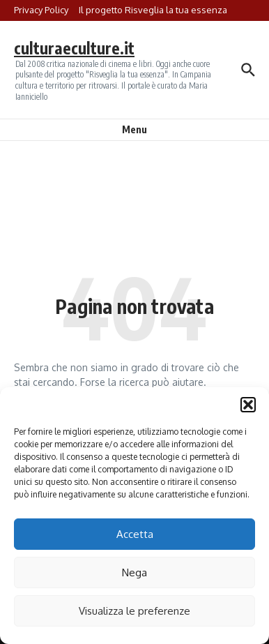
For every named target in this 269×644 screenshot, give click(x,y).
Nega (134, 572)
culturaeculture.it (74, 48)
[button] (248, 405)
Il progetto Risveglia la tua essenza (153, 10)
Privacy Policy (41, 10)
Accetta (135, 534)
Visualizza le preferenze (134, 611)
